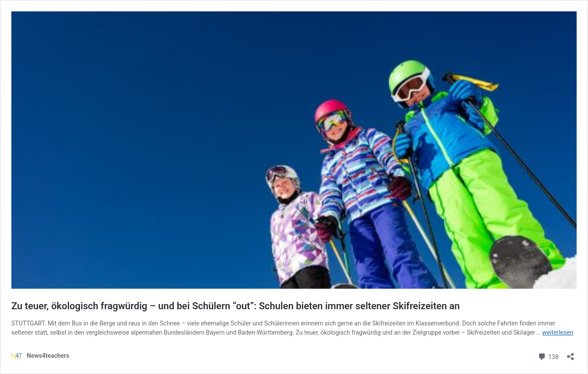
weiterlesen (558, 332)
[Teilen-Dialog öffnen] (571, 354)
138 (548, 356)
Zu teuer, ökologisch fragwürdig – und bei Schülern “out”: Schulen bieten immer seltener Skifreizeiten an (236, 306)
